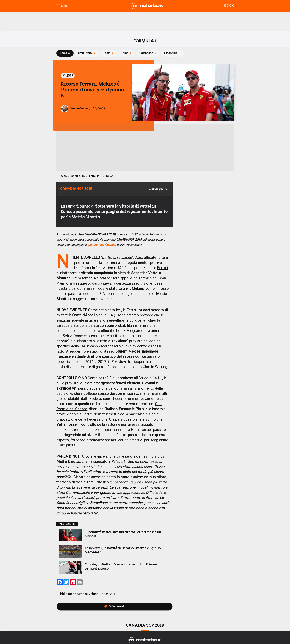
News (65, 53)
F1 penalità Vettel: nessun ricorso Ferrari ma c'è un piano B (123, 534)
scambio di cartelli (92, 487)
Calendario (148, 53)
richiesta (153, 320)
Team (109, 53)
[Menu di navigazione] (62, 6)
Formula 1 (95, 176)
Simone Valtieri (88, 594)
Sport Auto (78, 176)
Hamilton (138, 430)
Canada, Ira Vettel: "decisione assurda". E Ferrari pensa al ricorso (122, 567)
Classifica (172, 53)
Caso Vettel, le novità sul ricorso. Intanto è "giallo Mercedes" (123, 550)
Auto (64, 176)
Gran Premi (87, 53)
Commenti (114, 606)
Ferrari (162, 268)
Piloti (127, 53)
